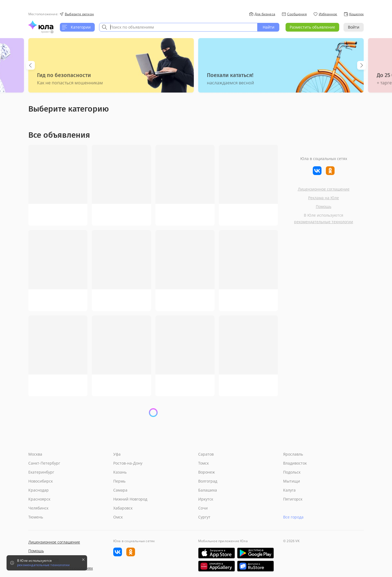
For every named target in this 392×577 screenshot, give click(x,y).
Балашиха (208, 490)
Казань (120, 472)
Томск (203, 463)
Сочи (203, 508)
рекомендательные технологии (324, 222)
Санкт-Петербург (44, 463)
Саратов (206, 454)
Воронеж (206, 472)
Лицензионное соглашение (324, 189)
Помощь (324, 206)
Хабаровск (123, 508)
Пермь (119, 481)
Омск (118, 517)
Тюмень (36, 517)
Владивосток (295, 463)
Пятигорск (293, 499)
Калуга (289, 490)
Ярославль (293, 454)
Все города (293, 517)
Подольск (292, 472)
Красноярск (39, 499)
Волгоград (208, 481)
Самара (120, 490)
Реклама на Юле (324, 198)
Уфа (117, 454)
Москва (35, 454)
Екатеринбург (41, 472)
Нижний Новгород (130, 499)
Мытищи (292, 481)
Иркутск (206, 499)
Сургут (204, 517)
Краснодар (39, 490)
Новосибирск (41, 481)
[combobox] (178, 27)
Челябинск (38, 508)
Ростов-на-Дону (128, 463)
